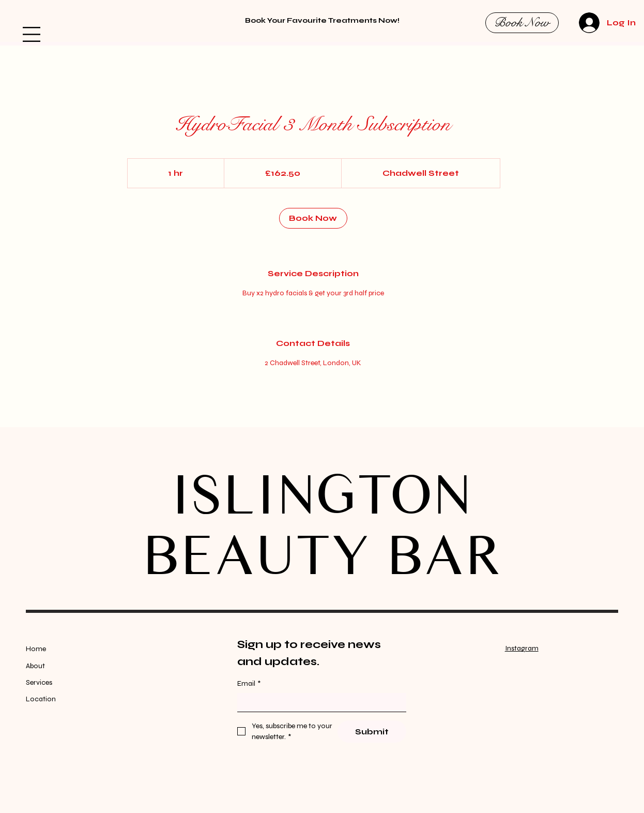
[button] (32, 34)
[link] (313, 218)
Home (37, 649)
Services (39, 682)
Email (249, 684)
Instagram (522, 648)
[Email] (319, 702)
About (35, 666)
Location (41, 699)
